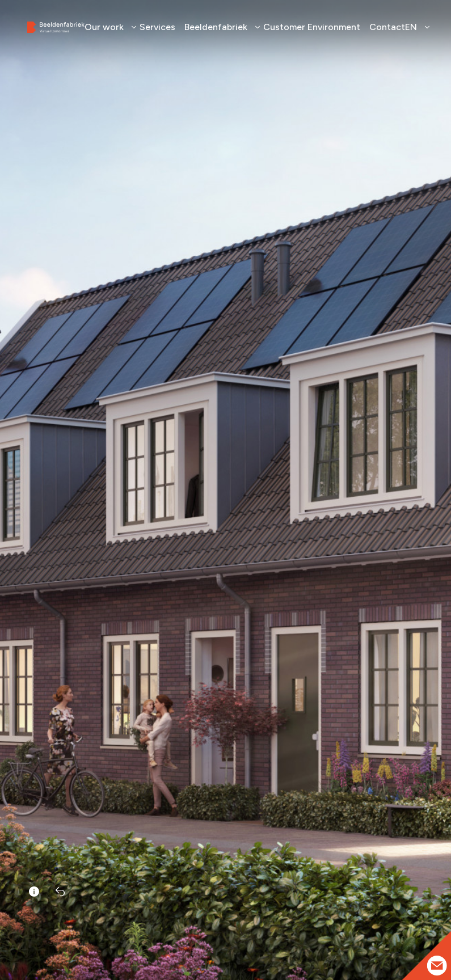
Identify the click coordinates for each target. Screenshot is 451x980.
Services (157, 27)
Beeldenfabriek (219, 27)
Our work (108, 27)
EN (414, 27)
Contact (387, 27)
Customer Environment (312, 27)
